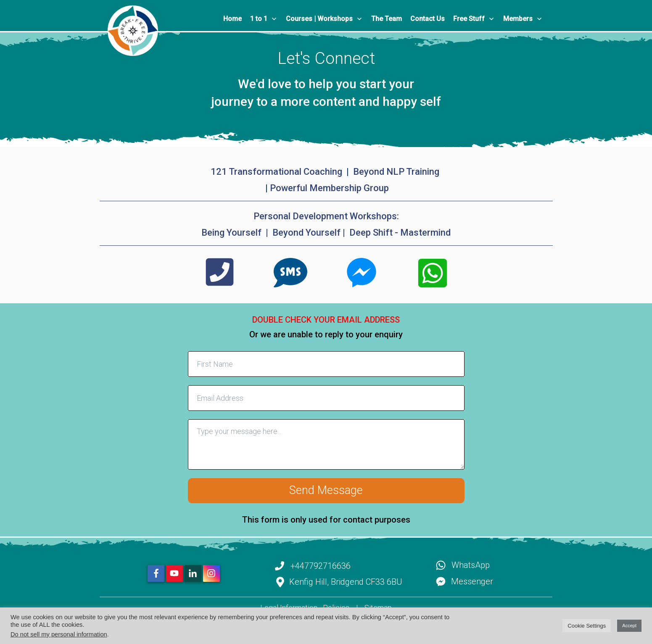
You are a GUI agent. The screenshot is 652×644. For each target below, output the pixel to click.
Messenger (472, 581)
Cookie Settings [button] (587, 626)
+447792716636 (321, 566)
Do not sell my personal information (59, 634)
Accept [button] (629, 626)
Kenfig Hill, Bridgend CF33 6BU (346, 582)
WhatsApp (471, 565)
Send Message (326, 490)
